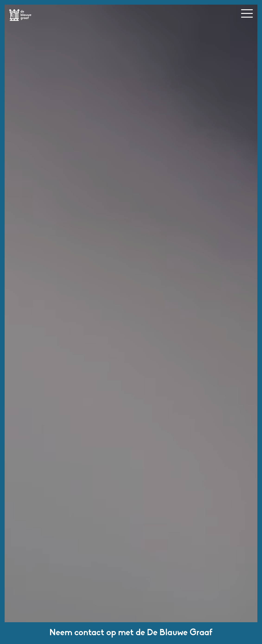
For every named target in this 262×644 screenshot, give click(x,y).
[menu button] (247, 13)
